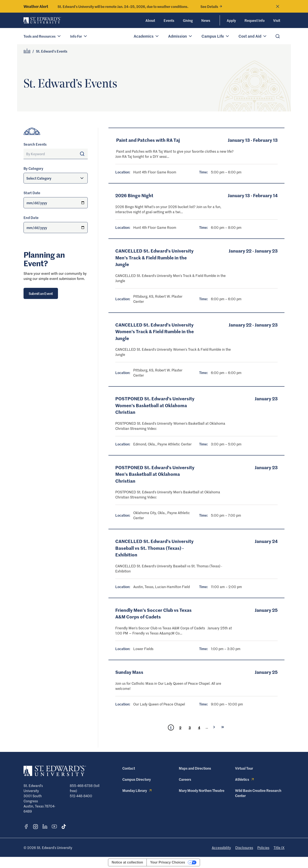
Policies (263, 847)
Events (169, 20)
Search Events (35, 144)
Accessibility (221, 847)
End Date (31, 217)
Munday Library (137, 790)
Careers (185, 779)
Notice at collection (127, 862)
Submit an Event (41, 293)
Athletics (245, 779)
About (150, 20)
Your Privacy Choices (168, 862)
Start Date (32, 193)
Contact (129, 768)
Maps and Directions (195, 768)
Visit (277, 20)
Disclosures (244, 847)
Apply (231, 20)
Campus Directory (137, 779)
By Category (33, 168)
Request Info (255, 20)
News (206, 20)
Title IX (279, 847)
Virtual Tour (244, 768)
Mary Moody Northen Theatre (202, 790)
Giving (188, 20)
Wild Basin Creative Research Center (258, 793)
